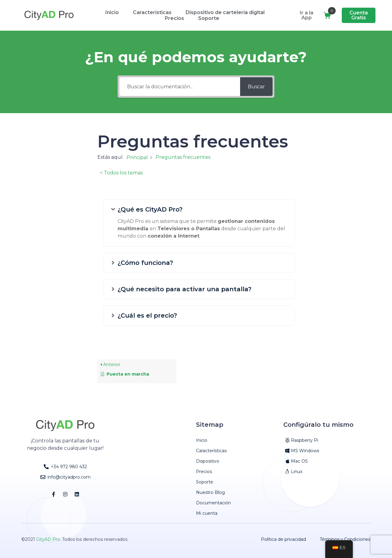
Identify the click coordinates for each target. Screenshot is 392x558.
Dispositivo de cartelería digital (225, 12)
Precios (174, 18)
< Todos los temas (121, 173)
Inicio (112, 12)
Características (152, 12)
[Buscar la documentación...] (180, 87)
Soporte (209, 18)
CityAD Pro (48, 539)
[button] (199, 212)
